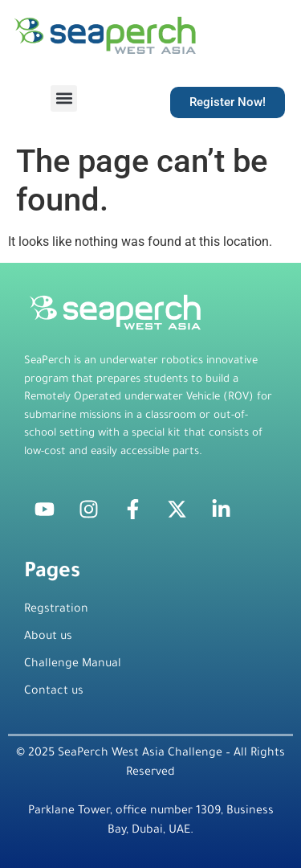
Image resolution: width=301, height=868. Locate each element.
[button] (64, 98)
